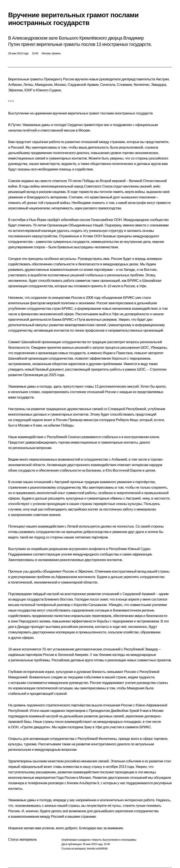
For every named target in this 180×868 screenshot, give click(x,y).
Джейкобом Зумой (125, 711)
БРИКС (133, 281)
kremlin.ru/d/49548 (97, 849)
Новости (96, 840)
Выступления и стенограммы (119, 840)
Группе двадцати (35, 727)
